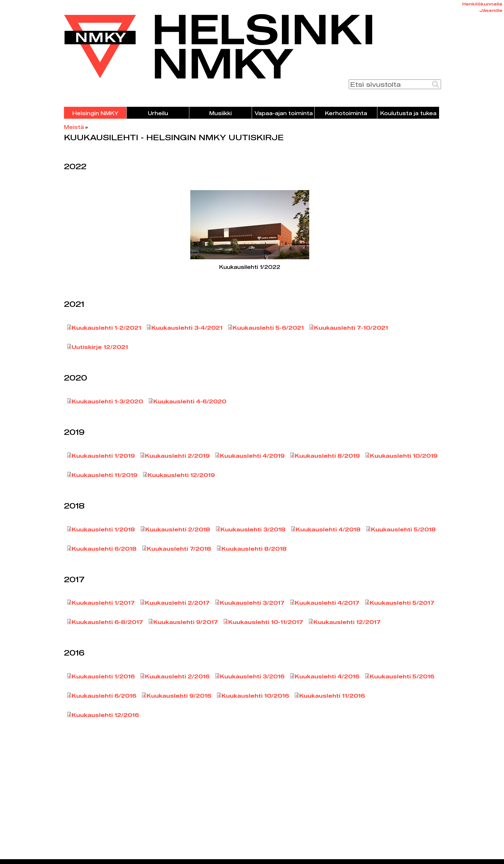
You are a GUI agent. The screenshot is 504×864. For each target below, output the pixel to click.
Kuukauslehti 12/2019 (181, 475)
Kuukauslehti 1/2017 (103, 603)
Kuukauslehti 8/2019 (327, 456)
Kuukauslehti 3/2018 (253, 529)
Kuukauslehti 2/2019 (177, 456)
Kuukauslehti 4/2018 (328, 529)
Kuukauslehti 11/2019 (104, 475)
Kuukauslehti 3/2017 (252, 603)
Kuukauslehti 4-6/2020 (190, 401)
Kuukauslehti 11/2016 (332, 696)
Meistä (74, 127)
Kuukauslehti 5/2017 (402, 603)
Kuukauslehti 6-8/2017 (107, 622)
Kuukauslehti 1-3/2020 (107, 401)
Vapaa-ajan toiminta (284, 113)
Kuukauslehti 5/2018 (403, 529)
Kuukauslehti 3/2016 (252, 676)
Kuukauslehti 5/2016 (402, 676)
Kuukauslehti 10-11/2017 (266, 622)
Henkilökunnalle (482, 4)
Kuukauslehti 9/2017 (186, 622)
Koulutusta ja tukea (408, 113)
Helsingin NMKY (95, 113)
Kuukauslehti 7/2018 (179, 549)
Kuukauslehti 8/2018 (254, 549)
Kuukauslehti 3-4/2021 (187, 328)
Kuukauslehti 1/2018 (103, 529)
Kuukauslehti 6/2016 (104, 696)
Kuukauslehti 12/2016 (105, 715)
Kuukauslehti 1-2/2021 (106, 328)
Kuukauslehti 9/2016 (179, 696)
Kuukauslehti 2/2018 (178, 529)
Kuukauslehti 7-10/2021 (351, 328)
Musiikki (221, 113)
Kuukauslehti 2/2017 (177, 603)
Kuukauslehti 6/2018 (104, 549)
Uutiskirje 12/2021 (100, 347)
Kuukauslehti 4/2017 (327, 603)
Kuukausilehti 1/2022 (250, 267)
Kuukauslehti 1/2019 (103, 456)
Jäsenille (491, 10)
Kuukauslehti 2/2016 (177, 676)
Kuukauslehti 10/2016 (255, 696)
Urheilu (158, 113)
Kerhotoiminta (346, 113)
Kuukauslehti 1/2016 (103, 676)
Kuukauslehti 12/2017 (347, 622)
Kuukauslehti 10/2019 (404, 456)
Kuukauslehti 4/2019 (252, 456)
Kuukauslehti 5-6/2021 (268, 328)
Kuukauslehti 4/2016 (327, 676)
